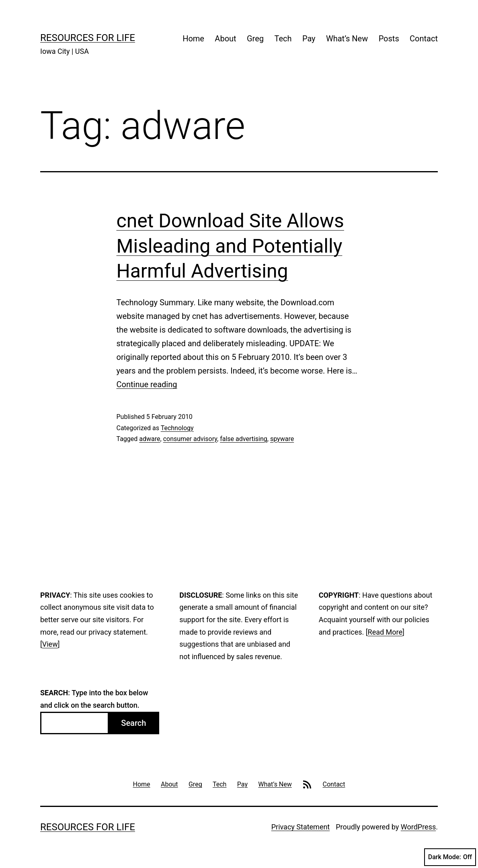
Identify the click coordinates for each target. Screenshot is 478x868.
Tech (283, 39)
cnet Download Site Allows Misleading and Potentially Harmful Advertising (230, 246)
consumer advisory (190, 439)
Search (133, 723)
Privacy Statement (301, 827)
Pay (309, 39)
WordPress (418, 827)
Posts (389, 39)
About (225, 39)
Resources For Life (88, 38)
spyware (282, 439)
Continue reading (147, 384)
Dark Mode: (450, 857)
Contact (424, 39)
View (50, 644)
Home (193, 39)
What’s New (347, 39)
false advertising (244, 439)
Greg (255, 39)
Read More (385, 632)
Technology (177, 428)
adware (150, 439)
